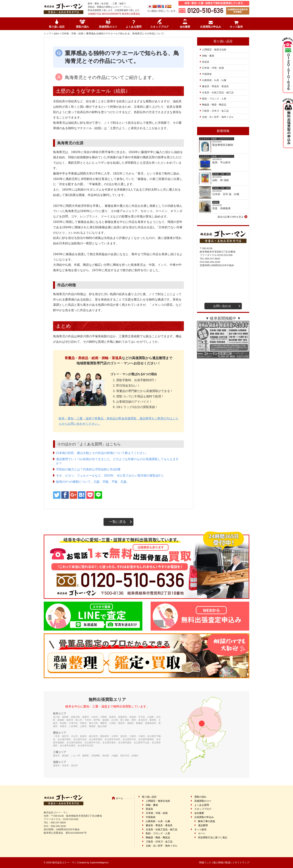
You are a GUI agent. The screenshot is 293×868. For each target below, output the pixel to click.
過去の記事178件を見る (230, 217)
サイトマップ (242, 862)
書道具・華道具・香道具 (215, 86)
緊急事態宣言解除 (223, 145)
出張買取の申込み (211, 27)
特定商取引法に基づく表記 (213, 837)
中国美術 (207, 74)
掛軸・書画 (208, 56)
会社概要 (185, 27)
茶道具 (206, 62)
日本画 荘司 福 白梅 (226, 194)
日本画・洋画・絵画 (72, 34)
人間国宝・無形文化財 (214, 50)
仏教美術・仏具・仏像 (214, 80)
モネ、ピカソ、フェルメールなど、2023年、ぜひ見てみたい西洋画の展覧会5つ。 (111, 476)
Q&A (56, 34)
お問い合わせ (222, 306)
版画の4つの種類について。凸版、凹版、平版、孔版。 (93, 482)
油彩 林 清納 (222, 180)
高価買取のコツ (108, 27)
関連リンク (205, 862)
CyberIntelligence (99, 862)
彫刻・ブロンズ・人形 (214, 99)
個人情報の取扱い (223, 862)
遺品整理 (203, 825)
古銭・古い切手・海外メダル (218, 117)
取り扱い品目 (57, 27)
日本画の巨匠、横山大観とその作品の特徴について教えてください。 (102, 453)
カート (202, 833)
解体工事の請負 (207, 821)
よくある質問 (134, 27)
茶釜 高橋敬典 (221, 208)
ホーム (119, 798)
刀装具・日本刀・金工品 (215, 111)
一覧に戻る (118, 522)
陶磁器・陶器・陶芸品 (214, 105)
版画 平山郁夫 (223, 162)
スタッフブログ (159, 27)
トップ (47, 34)
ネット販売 (236, 27)
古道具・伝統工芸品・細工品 (218, 92)
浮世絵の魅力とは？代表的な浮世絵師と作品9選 (88, 469)
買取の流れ (82, 27)
